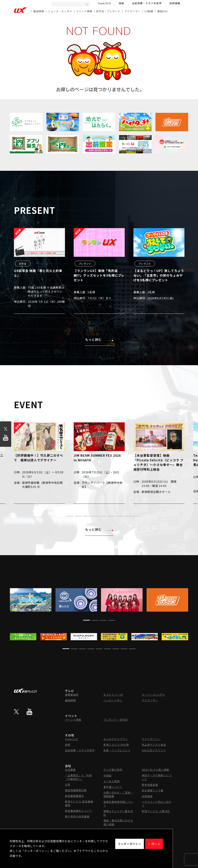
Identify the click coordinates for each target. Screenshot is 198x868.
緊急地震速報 (150, 785)
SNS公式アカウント (154, 750)
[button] (62, 516)
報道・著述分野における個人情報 (118, 822)
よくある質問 (112, 781)
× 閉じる (154, 844)
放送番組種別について (79, 811)
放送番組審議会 (74, 796)
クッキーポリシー (130, 844)
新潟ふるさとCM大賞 (116, 745)
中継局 (108, 775)
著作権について (113, 787)
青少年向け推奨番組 (77, 816)
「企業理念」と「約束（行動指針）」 (79, 777)
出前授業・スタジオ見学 (147, 3)
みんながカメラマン (116, 739)
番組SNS (163, 11)
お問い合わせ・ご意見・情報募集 (118, 794)
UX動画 (149, 11)
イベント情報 (84, 11)
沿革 (68, 785)
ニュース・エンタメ (60, 11)
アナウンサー (132, 11)
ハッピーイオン (113, 700)
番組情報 (39, 11)
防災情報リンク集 (153, 790)
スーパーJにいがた (153, 695)
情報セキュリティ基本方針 (118, 813)
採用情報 (175, 3)
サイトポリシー (151, 739)
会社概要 (70, 770)
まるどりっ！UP (113, 695)
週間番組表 (72, 695)
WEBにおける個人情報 (155, 770)
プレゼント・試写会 (116, 720)
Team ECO (104, 3)
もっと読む (99, 339)
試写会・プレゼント (108, 11)
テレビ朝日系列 (113, 770)
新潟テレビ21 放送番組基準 (79, 803)
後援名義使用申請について (118, 804)
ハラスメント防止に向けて (157, 804)
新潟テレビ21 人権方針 (156, 811)
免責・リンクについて (117, 750)
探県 (121, 3)
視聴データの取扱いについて (157, 777)
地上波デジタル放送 (154, 745)
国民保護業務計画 (76, 790)
